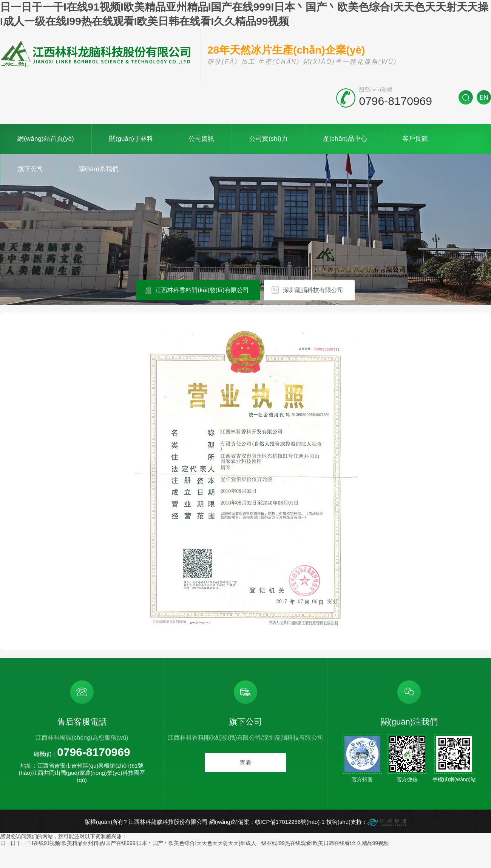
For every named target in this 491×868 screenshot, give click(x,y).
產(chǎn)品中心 (345, 139)
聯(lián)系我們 (99, 169)
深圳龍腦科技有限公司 (313, 290)
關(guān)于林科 (131, 139)
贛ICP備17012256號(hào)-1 (290, 822)
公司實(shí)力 (269, 139)
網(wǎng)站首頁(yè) (46, 139)
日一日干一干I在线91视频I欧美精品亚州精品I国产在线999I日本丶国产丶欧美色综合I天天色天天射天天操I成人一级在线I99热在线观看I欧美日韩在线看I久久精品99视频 (194, 843)
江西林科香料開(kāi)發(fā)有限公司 (202, 290)
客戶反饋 (415, 139)
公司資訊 (201, 139)
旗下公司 (31, 169)
